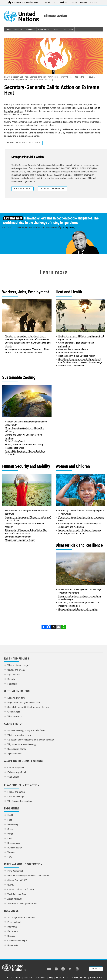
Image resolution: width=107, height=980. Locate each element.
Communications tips (17, 941)
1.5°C (10, 857)
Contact (28, 978)
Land (10, 838)
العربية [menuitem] (48, 2)
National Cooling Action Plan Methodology (25, 451)
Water (10, 834)
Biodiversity (13, 825)
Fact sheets (13, 931)
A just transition (14, 754)
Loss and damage (16, 797)
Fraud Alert (62, 978)
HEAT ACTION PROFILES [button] (53, 189)
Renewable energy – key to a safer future (26, 730)
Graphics (11, 936)
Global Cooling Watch (15, 441)
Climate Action (56, 16)
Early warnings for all (17, 772)
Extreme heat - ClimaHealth (71, 366)
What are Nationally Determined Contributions (28, 876)
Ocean (10, 829)
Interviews (12, 927)
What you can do (15, 716)
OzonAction (10, 454)
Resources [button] (68, 29)
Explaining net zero (16, 698)
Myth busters (13, 675)
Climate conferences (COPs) (20, 890)
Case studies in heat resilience (73, 349)
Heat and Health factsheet (71, 353)
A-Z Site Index (14, 978)
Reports (11, 679)
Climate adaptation (16, 768)
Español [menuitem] (94, 2)
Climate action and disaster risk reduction (78, 609)
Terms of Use (96, 978)
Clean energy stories (17, 749)
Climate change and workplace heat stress (25, 336)
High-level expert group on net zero (24, 703)
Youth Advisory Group (17, 894)
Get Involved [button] (44, 29)
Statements (13, 945)
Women (11, 852)
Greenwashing (14, 712)
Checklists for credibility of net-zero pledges (28, 707)
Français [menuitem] (73, 2)
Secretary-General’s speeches (21, 917)
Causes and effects (16, 670)
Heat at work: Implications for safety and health (27, 340)
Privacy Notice (79, 978)
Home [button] (8, 29)
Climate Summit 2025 (17, 880)
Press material (14, 922)
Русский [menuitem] (84, 2)
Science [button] (18, 29)
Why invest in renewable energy (22, 744)
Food (10, 820)
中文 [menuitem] (55, 2)
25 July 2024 (68, 228)
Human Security (15, 848)
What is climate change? (18, 665)
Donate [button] (96, 969)
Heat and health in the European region (77, 356)
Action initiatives (15, 899)
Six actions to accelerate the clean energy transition (31, 740)
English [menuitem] (63, 2)
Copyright (41, 978)
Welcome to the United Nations (25, 2)
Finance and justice (16, 792)
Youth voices (13, 777)
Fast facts (12, 684)
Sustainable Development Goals (22, 903)
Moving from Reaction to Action (20, 540)
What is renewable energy (19, 735)
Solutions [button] (30, 29)
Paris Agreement (15, 871)
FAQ (51, 978)
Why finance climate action (20, 801)
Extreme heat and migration (18, 537)
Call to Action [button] (23, 189)
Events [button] (56, 29)
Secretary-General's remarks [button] (23, 143)
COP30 (11, 885)
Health (10, 815)
